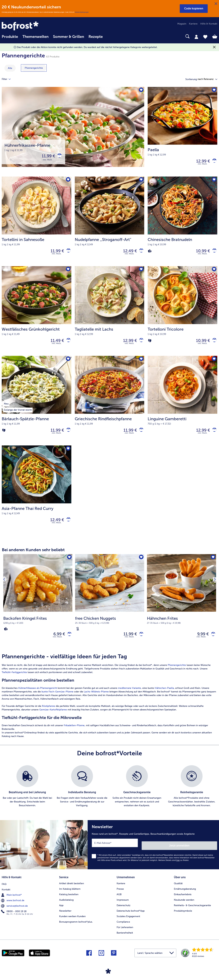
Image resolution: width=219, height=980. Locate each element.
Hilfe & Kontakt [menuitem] (209, 24)
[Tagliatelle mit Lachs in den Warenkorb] (140, 344)
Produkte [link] (10, 37)
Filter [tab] (8, 79)
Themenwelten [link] (35, 37)
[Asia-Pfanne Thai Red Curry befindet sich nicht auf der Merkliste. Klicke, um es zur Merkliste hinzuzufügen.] (68, 455)
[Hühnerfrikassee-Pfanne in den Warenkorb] (58, 157)
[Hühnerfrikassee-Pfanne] (73, 132)
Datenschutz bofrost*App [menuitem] (131, 916)
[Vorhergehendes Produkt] (5, 609)
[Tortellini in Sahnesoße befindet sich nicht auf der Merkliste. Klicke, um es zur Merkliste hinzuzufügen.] (68, 182)
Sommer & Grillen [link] (69, 37)
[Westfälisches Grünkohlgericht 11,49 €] (37, 315)
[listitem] (27, 796)
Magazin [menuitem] (182, 24)
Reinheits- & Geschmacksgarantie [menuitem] (192, 911)
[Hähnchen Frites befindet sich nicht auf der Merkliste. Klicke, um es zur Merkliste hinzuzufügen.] (212, 565)
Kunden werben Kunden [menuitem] (72, 921)
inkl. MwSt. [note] (58, 646)
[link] (34, 26)
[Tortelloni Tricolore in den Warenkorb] (213, 344)
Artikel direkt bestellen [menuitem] (72, 889)
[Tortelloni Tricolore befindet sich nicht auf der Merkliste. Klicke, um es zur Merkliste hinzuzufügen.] (214, 273)
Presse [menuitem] (120, 894)
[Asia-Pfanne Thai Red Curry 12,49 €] (37, 497)
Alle (10, 68)
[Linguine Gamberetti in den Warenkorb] (213, 436)
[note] (38, 631)
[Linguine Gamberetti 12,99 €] (182, 406)
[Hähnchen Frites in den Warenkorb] (212, 642)
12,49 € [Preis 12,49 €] (127, 253)
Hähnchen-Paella (164, 697)
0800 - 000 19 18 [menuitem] (14, 916)
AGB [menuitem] (119, 900)
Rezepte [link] (96, 37)
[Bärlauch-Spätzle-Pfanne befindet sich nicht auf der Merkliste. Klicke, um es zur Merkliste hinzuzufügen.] (68, 364)
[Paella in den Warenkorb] (213, 162)
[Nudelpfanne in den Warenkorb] (140, 253)
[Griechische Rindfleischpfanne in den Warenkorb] (140, 436)
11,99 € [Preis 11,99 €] (46, 157)
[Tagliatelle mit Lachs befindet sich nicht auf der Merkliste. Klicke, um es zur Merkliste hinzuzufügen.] (141, 273)
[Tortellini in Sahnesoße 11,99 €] (37, 224)
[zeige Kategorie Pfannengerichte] (34, 68)
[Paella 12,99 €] (182, 132)
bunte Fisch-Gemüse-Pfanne (57, 701)
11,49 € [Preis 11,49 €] (55, 344)
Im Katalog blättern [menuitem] (70, 894)
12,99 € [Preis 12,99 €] (200, 162)
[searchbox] (109, 36)
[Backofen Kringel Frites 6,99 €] (38, 610)
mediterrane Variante (129, 697)
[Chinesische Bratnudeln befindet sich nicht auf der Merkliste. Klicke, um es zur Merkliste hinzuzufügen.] (214, 182)
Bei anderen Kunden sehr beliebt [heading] (33, 557)
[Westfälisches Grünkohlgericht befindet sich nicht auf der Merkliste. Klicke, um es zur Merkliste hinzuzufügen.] (68, 273)
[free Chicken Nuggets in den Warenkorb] (140, 642)
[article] (109, 705)
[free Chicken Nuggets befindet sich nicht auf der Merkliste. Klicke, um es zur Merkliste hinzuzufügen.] (141, 565)
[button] (194, 9)
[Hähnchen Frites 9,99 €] (182, 610)
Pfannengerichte (177, 674)
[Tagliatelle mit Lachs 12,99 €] (110, 315)
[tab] (196, 37)
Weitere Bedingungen (82, 12)
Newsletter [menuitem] (65, 916)
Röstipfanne (49, 715)
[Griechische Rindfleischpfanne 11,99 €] (110, 406)
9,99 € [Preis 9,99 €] (200, 642)
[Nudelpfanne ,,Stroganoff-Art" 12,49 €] (110, 224)
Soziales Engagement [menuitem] (128, 921)
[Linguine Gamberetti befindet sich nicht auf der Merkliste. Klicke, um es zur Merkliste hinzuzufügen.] (214, 364)
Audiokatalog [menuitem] (66, 905)
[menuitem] (10, 38)
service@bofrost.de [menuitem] (15, 910)
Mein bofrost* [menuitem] (12, 899)
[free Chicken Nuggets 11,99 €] (110, 610)
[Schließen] (216, 4)
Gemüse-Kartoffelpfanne (53, 719)
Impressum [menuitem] (123, 905)
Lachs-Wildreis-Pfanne (96, 701)
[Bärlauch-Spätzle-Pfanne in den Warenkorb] (67, 436)
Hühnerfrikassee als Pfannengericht (38, 697)
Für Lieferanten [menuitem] (125, 932)
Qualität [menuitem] (178, 889)
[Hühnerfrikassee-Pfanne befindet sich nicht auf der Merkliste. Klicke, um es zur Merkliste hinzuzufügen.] (141, 91)
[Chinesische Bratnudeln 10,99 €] (182, 224)
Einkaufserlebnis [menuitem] (183, 900)
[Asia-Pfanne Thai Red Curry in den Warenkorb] (67, 527)
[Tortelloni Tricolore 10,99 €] (182, 315)
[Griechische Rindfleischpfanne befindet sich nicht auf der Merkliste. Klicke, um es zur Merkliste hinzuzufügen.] (141, 364)
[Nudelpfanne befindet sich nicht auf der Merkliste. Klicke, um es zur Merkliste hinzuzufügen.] (141, 182)
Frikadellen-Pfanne (74, 735)
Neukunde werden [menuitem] (184, 905)
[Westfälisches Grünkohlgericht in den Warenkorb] (67, 344)
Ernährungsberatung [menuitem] (185, 894)
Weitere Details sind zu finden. (174, 867)
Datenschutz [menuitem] (123, 911)
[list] (109, 796)
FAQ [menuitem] (4, 889)
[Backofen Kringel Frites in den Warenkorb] (68, 642)
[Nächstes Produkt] (214, 609)
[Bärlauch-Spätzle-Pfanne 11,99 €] (37, 406)
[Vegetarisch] (150, 344)
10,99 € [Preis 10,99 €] (200, 253)
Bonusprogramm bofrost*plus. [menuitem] (76, 927)
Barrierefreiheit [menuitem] (125, 938)
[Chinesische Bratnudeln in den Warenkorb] (213, 253)
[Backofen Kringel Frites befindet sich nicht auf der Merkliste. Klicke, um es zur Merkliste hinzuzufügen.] (69, 565)
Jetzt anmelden (202, 852)
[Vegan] (150, 253)
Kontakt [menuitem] (6, 894)
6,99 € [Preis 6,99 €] (57, 642)
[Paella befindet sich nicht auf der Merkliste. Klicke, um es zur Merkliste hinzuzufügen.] (214, 91)
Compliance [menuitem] (123, 927)
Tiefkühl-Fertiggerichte (15, 682)
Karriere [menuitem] (193, 24)
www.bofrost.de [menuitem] (13, 905)
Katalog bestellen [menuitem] (69, 900)
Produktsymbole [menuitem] (183, 916)
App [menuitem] (61, 911)
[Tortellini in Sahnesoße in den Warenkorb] (67, 253)
